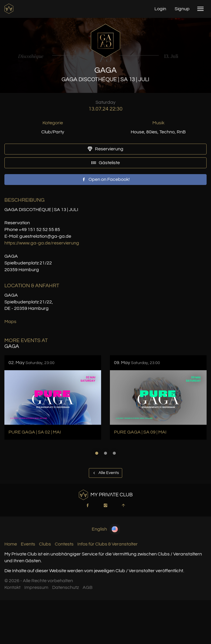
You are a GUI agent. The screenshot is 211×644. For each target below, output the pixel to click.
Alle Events (105, 473)
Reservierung (105, 149)
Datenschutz (65, 587)
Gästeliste (106, 163)
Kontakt (12, 587)
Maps (10, 322)
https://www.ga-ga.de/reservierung (42, 243)
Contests (64, 544)
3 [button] (114, 453)
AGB (88, 587)
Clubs (45, 544)
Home (11, 544)
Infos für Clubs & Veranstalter (108, 544)
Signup (182, 9)
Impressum (36, 587)
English (106, 529)
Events (28, 544)
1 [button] (97, 453)
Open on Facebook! (106, 179)
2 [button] (105, 453)
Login (160, 9)
